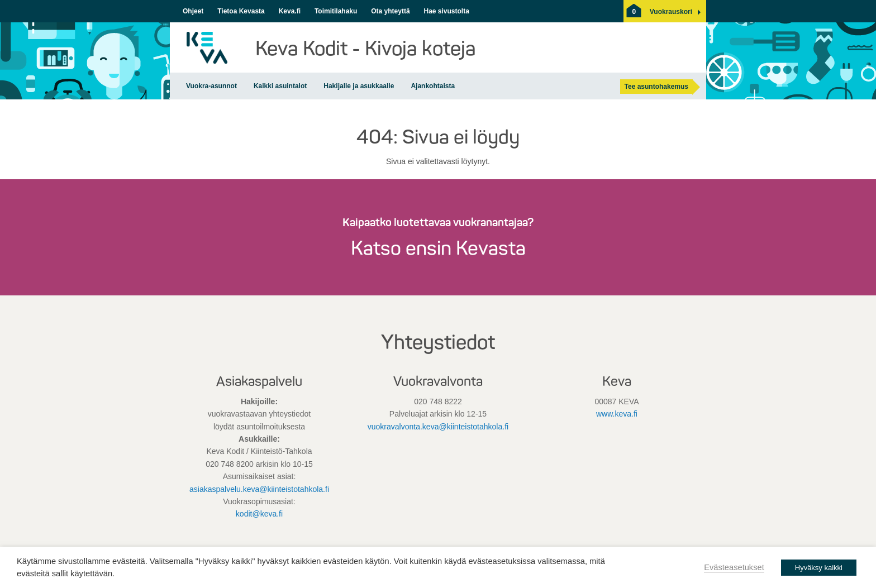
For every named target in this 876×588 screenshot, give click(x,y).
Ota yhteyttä (390, 11)
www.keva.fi (617, 414)
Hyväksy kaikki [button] (819, 568)
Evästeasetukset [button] (734, 567)
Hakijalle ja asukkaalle (359, 86)
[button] (671, 12)
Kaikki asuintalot (280, 86)
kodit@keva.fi (259, 514)
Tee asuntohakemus (656, 87)
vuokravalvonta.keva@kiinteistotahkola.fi (438, 427)
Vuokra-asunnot (211, 86)
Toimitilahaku (336, 11)
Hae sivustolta (446, 11)
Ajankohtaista (433, 86)
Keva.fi (290, 11)
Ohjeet (193, 11)
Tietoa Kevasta (241, 11)
